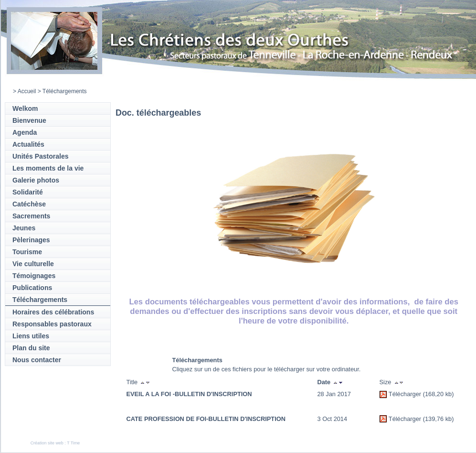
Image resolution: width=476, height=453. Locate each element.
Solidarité (28, 192)
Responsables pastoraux (52, 324)
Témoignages (34, 276)
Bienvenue (29, 120)
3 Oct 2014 (333, 419)
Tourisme (27, 252)
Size (386, 382)
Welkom (25, 108)
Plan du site (31, 348)
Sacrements (31, 216)
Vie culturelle (33, 264)
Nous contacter (37, 360)
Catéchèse (29, 204)
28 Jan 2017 (334, 394)
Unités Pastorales (41, 156)
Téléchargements (40, 300)
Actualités (28, 144)
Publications (32, 288)
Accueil (27, 91)
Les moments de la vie (48, 168)
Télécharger (405, 394)
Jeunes (24, 228)
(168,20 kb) (439, 394)
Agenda (25, 132)
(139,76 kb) (439, 419)
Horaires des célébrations (53, 312)
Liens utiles (31, 336)
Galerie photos (36, 180)
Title (132, 382)
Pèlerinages (31, 240)
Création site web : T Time (55, 443)
